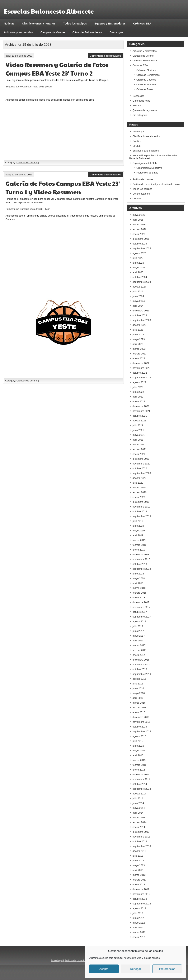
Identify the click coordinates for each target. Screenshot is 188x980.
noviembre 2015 (141, 722)
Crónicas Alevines (146, 70)
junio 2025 (138, 263)
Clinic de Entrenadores (87, 32)
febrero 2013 (140, 880)
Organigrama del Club (145, 163)
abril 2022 (138, 397)
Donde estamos (141, 194)
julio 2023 (138, 330)
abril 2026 (138, 220)
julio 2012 (138, 913)
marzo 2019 (139, 540)
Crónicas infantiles (146, 84)
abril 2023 (138, 344)
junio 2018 (138, 574)
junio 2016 (138, 688)
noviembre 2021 (141, 411)
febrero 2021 (140, 449)
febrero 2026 (140, 229)
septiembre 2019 (142, 516)
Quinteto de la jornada (145, 110)
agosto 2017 (139, 621)
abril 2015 (138, 755)
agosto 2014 (139, 794)
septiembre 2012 (142, 904)
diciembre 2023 (141, 311)
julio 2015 (138, 741)
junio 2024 (138, 296)
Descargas (116, 32)
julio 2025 (138, 258)
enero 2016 (139, 712)
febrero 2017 (140, 650)
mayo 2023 (139, 339)
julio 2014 (138, 798)
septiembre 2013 (142, 846)
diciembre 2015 (141, 717)
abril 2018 (138, 583)
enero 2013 (139, 884)
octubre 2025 (140, 244)
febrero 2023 (140, 354)
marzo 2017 (139, 645)
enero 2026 (139, 234)
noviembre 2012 (141, 894)
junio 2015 (138, 746)
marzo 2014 (139, 817)
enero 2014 (139, 827)
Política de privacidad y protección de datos (156, 184)
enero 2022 (139, 401)
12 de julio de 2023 (22, 175)
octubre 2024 (140, 277)
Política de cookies (143, 179)
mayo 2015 (139, 751)
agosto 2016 (139, 679)
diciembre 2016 (141, 660)
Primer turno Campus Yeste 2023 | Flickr (28, 209)
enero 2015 (139, 770)
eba (8, 56)
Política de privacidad (76, 960)
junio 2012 (138, 918)
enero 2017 (139, 655)
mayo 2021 (139, 435)
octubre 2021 (140, 416)
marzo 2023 (139, 349)
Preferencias (167, 969)
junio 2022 (138, 392)
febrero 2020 (140, 492)
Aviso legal (139, 132)
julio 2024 (138, 291)
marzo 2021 (139, 444)
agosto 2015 (139, 736)
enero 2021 (139, 454)
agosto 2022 (139, 382)
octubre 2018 (140, 564)
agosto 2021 (139, 421)
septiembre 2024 (142, 282)
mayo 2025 (139, 268)
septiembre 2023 (142, 320)
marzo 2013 (139, 875)
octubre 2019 (140, 511)
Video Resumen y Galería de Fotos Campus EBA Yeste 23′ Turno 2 (57, 69)
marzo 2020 (139, 488)
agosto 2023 (139, 325)
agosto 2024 (139, 287)
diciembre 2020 (141, 459)
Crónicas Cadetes (146, 80)
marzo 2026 (139, 224)
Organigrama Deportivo (149, 168)
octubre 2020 (140, 468)
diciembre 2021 (141, 406)
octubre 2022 (140, 373)
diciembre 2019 (141, 502)
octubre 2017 (140, 612)
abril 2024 (138, 306)
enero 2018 (139, 598)
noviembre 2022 (141, 368)
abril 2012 (138, 927)
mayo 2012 (139, 923)
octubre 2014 (140, 784)
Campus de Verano (53, 32)
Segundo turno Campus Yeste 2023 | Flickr (29, 87)
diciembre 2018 (141, 554)
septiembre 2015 (142, 731)
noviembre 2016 (141, 664)
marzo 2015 (139, 760)
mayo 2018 (139, 578)
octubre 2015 (140, 727)
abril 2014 (138, 813)
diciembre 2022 (141, 363)
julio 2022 (138, 387)
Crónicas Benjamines (148, 75)
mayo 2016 (139, 693)
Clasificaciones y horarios (39, 24)
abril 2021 (138, 440)
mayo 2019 (139, 531)
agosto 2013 (139, 851)
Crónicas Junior (145, 89)
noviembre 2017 (141, 607)
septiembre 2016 (142, 674)
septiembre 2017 (142, 617)
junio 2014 (138, 803)
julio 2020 (138, 483)
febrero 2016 (140, 708)
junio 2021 (138, 430)
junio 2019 (138, 526)
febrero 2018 (140, 593)
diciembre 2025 (141, 239)
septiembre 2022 (142, 378)
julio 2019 (138, 521)
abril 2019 (138, 535)
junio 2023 (138, 334)
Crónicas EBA (142, 24)
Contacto (137, 198)
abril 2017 (138, 641)
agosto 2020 (139, 478)
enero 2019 (139, 550)
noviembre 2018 (141, 559)
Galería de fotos (141, 101)
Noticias (9, 24)
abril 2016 (138, 698)
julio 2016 (138, 684)
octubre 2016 (140, 669)
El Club (136, 146)
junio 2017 (138, 631)
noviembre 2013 (141, 837)
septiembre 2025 (142, 248)
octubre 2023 (140, 315)
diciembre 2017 (141, 602)
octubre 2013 (140, 841)
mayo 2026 (139, 215)
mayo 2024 (139, 301)
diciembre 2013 (141, 832)
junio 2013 (138, 861)
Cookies (137, 141)
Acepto (104, 969)
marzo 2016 (139, 703)
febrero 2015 (140, 765)
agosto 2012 (139, 908)
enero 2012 (139, 937)
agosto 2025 (139, 253)
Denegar (136, 969)
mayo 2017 (139, 636)
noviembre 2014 (141, 779)
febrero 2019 (140, 545)
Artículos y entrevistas (18, 32)
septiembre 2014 (142, 789)
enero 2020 (139, 497)
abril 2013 (138, 870)
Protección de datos (147, 173)
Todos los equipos (75, 24)
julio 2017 (138, 626)
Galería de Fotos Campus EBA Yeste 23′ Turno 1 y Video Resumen (63, 187)
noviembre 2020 (141, 464)
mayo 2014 (139, 808)
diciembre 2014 (141, 774)
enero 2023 (139, 358)
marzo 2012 (139, 932)
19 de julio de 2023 (22, 56)
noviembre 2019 (141, 507)
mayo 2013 (139, 865)
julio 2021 (138, 425)
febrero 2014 (140, 822)
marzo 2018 (139, 588)
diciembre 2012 (141, 889)
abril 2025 (138, 272)
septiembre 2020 (142, 473)
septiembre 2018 (142, 569)
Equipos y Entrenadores (110, 24)
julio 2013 (138, 856)
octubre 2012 (140, 899)
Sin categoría (140, 115)
